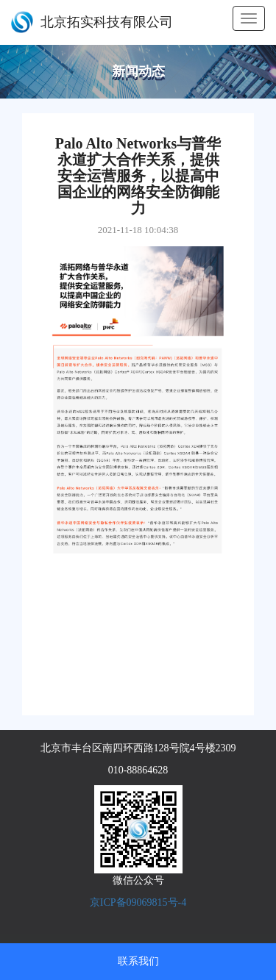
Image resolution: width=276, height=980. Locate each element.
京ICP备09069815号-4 (138, 902)
